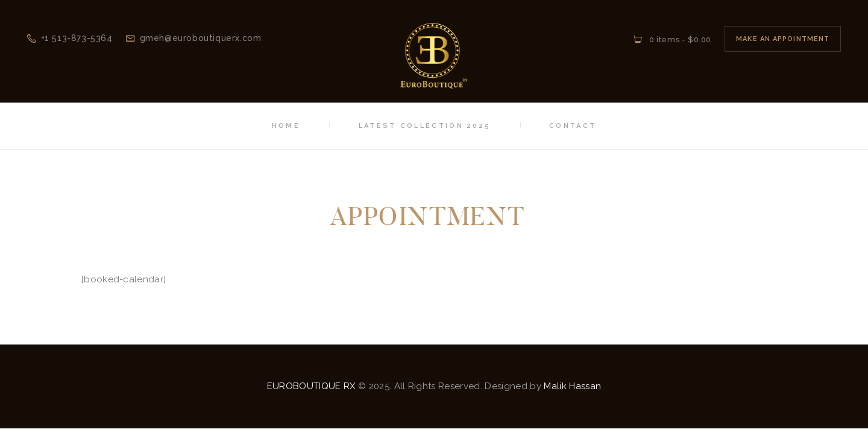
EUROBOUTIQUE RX (311, 386)
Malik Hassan (572, 386)
